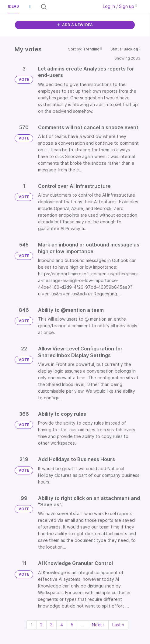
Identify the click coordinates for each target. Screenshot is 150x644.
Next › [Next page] (98, 625)
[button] (30, 7)
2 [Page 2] (41, 625)
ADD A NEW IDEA (75, 25)
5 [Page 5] (72, 625)
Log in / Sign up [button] (120, 6)
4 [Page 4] (62, 625)
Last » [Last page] (118, 625)
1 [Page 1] (31, 625)
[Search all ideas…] (72, 7)
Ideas (13, 6)
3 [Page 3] (51, 625)
